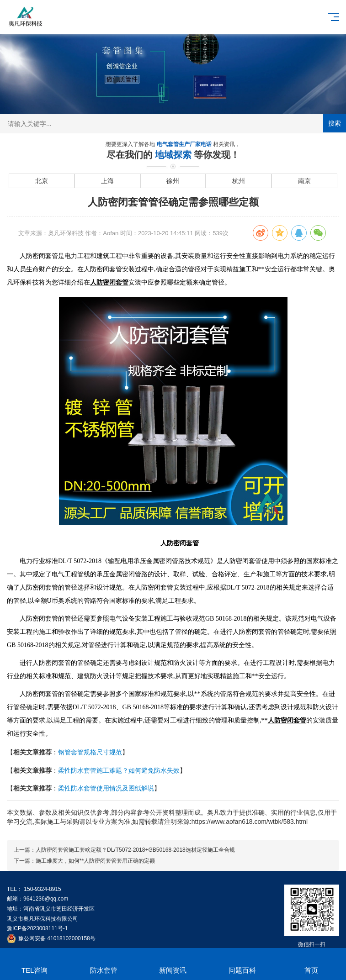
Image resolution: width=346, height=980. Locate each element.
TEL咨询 (35, 963)
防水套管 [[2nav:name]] (104, 963)
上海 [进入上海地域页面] (107, 181)
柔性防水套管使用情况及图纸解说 (106, 788)
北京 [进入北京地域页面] (42, 181)
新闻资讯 (173, 963)
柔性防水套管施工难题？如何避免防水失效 (119, 770)
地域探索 (175, 155)
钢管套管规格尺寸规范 (90, 752)
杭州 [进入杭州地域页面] (239, 181)
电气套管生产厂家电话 (185, 145)
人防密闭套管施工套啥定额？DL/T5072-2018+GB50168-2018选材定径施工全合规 (135, 850)
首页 (311, 963)
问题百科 (242, 963)
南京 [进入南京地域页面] (304, 181)
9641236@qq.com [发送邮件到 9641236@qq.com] (46, 899)
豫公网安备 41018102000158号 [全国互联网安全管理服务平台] (57, 938)
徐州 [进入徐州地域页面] (173, 181)
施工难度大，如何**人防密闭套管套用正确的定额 (95, 861)
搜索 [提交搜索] (335, 123)
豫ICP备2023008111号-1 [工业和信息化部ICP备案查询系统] (37, 928)
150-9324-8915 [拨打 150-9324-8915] (42, 889)
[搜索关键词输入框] (173, 124)
